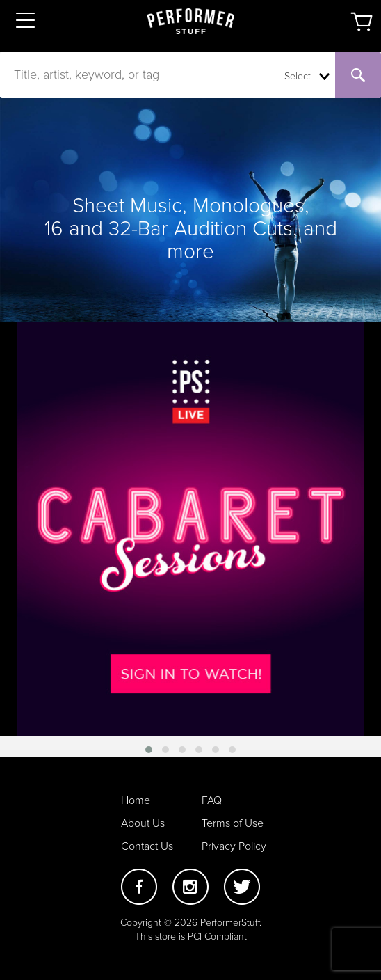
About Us (143, 823)
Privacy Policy (234, 846)
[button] (149, 750)
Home (136, 800)
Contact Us (147, 846)
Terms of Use (233, 823)
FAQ (212, 800)
